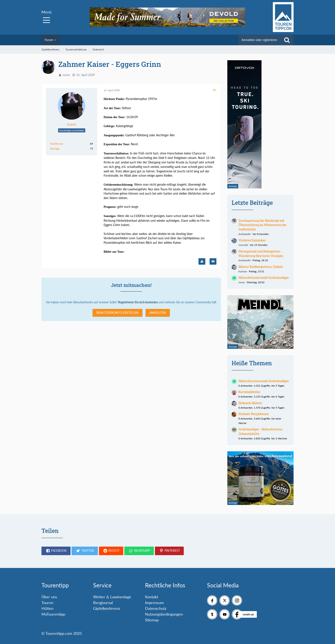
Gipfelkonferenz (107, 608)
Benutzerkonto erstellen (118, 313)
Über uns (49, 597)
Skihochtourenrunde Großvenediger (264, 278)
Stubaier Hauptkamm (254, 414)
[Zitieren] (213, 261)
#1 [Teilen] (215, 90)
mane (66, 75)
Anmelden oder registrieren (259, 40)
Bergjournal (103, 603)
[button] (56, 551)
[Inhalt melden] (202, 261)
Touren (47, 603)
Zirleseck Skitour (250, 403)
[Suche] (287, 40)
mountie (243, 245)
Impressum (154, 603)
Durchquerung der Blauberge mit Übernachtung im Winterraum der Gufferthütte (262, 225)
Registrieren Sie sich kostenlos (138, 302)
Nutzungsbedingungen (164, 614)
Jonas (242, 282)
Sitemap (152, 620)
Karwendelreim (249, 392)
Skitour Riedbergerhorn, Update (261, 267)
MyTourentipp (53, 614)
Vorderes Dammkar (252, 240)
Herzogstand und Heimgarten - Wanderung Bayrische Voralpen (261, 254)
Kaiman (243, 271)
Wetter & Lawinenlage (112, 597)
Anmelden (158, 313)
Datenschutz (156, 608)
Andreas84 (245, 234)
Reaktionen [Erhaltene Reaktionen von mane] (57, 144)
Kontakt (152, 597)
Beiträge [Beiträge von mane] (55, 149)
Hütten (47, 608)
